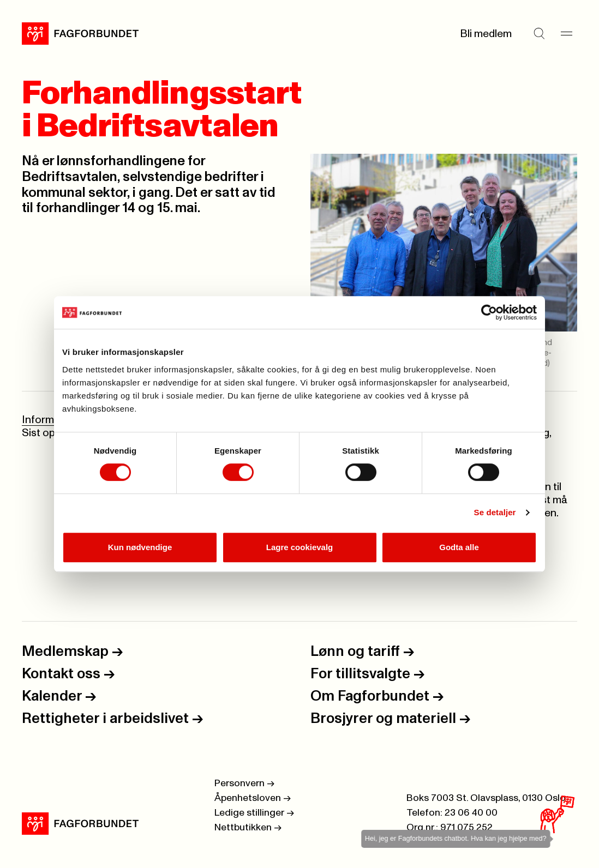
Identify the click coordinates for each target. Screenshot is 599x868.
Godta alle (459, 547)
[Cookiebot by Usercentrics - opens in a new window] (489, 312)
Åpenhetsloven (253, 798)
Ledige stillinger (254, 813)
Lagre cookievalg (300, 547)
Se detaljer (495, 512)
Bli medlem (486, 34)
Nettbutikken (248, 828)
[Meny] (566, 34)
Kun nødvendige (140, 547)
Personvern (244, 783)
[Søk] (539, 34)
